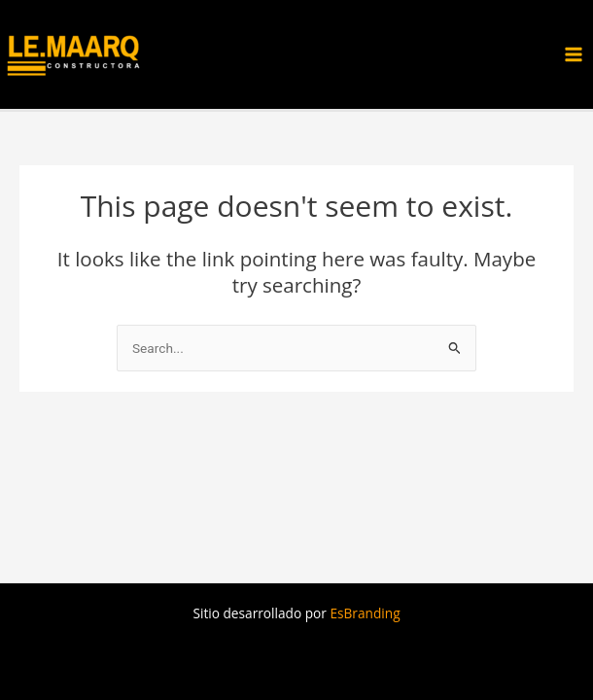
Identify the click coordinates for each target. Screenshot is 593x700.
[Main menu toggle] (574, 55)
